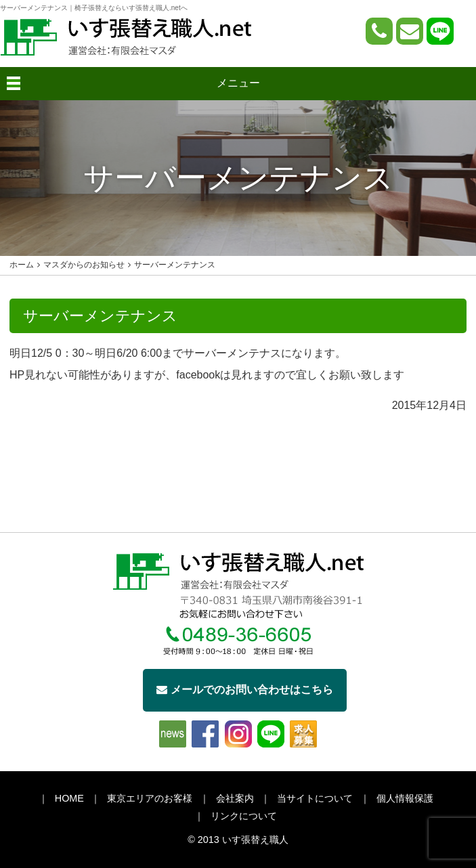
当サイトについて (315, 798)
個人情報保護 (405, 798)
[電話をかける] (379, 31)
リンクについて (244, 816)
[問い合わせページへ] (410, 31)
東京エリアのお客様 (150, 798)
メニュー (238, 83)
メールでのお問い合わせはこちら (245, 690)
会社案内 (235, 798)
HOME (69, 798)
